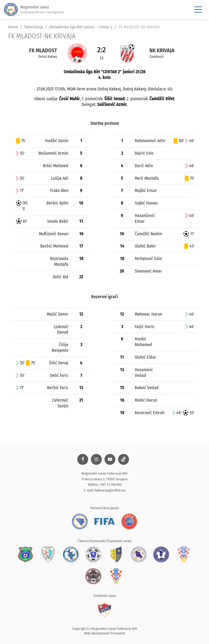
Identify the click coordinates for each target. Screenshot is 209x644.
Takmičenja (33, 27)
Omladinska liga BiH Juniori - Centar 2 (81, 27)
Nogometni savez (34, 10)
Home (13, 27)
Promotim (118, 633)
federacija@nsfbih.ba (110, 490)
